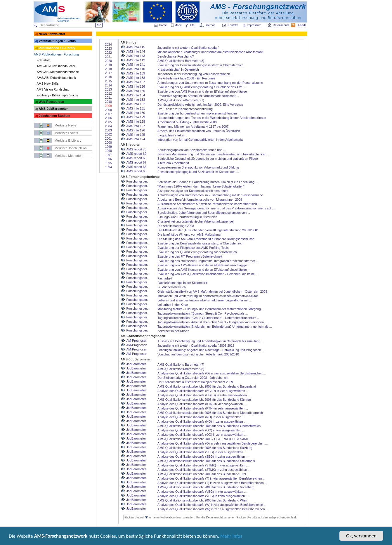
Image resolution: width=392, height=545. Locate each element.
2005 (108, 122)
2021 (108, 57)
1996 (108, 159)
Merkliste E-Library (68, 140)
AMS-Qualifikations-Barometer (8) (181, 61)
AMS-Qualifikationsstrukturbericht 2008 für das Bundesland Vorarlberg (206, 487)
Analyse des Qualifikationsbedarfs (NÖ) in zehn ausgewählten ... (202, 421)
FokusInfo (44, 60)
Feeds (303, 25)
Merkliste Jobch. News (71, 148)
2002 (108, 134)
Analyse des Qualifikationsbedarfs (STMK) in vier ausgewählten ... (203, 465)
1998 (108, 151)
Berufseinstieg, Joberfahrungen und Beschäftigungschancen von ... (204, 213)
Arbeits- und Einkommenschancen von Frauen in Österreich (199, 131)
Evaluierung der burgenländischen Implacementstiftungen (197, 113)
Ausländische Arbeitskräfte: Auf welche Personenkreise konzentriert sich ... (209, 204)
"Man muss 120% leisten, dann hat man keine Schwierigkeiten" (201, 186)
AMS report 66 (137, 167)
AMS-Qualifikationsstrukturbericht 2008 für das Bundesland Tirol (202, 474)
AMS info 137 (136, 82)
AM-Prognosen (137, 341)
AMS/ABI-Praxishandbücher (56, 66)
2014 (108, 85)
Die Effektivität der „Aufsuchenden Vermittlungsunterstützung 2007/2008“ (208, 230)
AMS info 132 (136, 104)
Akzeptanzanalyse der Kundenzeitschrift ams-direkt (193, 191)
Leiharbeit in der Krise (173, 305)
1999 (108, 147)
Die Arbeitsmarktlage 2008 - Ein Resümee (186, 78)
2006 (108, 118)
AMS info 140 (136, 69)
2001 (108, 138)
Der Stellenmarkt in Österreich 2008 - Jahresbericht (193, 378)
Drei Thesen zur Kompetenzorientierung (185, 109)
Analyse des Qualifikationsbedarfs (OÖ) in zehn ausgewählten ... (202, 435)
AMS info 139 (136, 73)
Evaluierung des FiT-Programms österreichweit (190, 256)
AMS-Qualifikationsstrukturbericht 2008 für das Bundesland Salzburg (205, 448)
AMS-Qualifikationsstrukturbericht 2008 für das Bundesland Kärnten (204, 400)
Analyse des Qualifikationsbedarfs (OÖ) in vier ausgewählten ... (201, 430)
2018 (108, 69)
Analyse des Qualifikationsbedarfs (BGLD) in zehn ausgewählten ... (204, 395)
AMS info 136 (136, 86)
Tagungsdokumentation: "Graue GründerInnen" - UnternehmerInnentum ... (209, 318)
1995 (108, 163)
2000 (108, 143)
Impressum (254, 25)
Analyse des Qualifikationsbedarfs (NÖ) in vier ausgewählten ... (201, 417)
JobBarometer (136, 364)
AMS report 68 (137, 158)
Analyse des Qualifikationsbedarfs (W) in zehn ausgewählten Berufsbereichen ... (213, 509)
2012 (108, 93)
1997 (108, 155)
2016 (108, 77)
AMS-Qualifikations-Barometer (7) (181, 100)
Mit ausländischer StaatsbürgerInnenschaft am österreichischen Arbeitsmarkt (210, 52)
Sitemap (210, 25)
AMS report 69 (137, 154)
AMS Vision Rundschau (53, 89)
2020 (108, 61)
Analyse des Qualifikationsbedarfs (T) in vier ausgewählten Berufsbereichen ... (211, 478)
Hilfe (192, 25)
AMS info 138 (136, 78)
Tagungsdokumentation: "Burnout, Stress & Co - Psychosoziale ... (203, 313)
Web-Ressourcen (51, 102)
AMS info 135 (136, 91)
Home (163, 25)
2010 (108, 102)
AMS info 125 (136, 135)
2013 (108, 89)
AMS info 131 (136, 108)
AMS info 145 (136, 47)
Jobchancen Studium (54, 116)
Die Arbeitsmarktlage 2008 (176, 226)
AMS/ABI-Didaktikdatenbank (56, 78)
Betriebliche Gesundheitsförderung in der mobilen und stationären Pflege (208, 159)
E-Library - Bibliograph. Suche (58, 95)
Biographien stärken (171, 135)
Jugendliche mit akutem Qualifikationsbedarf (188, 48)
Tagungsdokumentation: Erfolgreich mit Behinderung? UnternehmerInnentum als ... (215, 327)
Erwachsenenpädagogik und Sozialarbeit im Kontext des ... (198, 172)
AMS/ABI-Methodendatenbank (58, 72)
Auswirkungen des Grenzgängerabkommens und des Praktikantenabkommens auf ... (216, 208)
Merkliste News (66, 125)
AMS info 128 (136, 122)
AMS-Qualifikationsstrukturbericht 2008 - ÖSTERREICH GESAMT (203, 439)
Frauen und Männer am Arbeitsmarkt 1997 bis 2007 (193, 126)
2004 (108, 126)
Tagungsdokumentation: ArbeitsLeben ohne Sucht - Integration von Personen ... (212, 322)
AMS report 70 (137, 149)
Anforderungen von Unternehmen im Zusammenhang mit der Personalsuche (210, 83)
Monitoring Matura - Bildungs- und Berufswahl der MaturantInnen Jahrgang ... (211, 309)
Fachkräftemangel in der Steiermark (182, 283)
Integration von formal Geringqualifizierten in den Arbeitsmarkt (200, 140)
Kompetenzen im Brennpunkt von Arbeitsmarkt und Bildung (198, 167)
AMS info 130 (136, 113)
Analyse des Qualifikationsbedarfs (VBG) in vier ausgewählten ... (202, 492)
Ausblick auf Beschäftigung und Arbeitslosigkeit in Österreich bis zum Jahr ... (210, 341)
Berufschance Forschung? (176, 56)
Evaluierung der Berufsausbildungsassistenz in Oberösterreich (200, 65)
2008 (108, 110)
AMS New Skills (48, 84)
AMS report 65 (137, 171)
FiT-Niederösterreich (172, 287)
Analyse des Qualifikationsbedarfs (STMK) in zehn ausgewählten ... (204, 470)
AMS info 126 (136, 130)
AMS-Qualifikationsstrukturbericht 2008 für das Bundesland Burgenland (207, 386)
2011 (108, 98)
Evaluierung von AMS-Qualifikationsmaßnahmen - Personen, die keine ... (208, 274)
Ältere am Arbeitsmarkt (173, 163)
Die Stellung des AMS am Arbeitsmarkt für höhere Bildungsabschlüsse (206, 239)
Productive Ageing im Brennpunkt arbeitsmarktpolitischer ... (198, 96)
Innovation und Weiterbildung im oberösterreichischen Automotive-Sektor (208, 296)
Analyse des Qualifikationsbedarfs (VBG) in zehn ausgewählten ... (203, 496)
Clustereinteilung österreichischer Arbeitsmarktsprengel (196, 221)
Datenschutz (281, 25)
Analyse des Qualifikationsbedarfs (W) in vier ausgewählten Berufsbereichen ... (212, 505)
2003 (108, 130)
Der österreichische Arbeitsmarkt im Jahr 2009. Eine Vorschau (200, 105)
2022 (108, 53)
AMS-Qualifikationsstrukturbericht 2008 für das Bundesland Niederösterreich (210, 413)
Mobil (178, 25)
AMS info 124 (136, 139)
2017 (108, 73)
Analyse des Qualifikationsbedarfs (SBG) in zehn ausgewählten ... (203, 457)
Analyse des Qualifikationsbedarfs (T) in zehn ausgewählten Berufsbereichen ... (212, 483)
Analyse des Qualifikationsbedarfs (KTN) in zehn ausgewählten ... (203, 408)
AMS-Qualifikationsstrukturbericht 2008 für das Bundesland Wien (202, 500)
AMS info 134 (136, 95)
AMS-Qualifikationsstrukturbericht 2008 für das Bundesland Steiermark (206, 461)
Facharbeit (165, 278)
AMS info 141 (136, 65)
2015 (108, 81)
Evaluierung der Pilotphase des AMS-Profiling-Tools (193, 248)
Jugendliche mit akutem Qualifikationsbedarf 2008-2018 (196, 346)
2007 (108, 114)
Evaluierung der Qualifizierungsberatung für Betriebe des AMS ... (202, 87)
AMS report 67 (137, 162)
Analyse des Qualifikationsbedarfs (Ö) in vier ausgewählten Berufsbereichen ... (212, 373)
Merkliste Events (66, 133)
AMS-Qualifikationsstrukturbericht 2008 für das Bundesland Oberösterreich (209, 426)
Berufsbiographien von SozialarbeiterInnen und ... (192, 150)
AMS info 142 (136, 60)
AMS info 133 (136, 100)
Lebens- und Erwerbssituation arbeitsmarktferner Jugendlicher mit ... (205, 300)
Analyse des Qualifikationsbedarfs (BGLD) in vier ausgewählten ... (203, 391)
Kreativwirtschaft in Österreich (178, 70)
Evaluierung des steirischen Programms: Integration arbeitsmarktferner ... (208, 261)
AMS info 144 (136, 51)
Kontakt (233, 25)
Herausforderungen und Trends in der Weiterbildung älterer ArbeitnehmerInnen (212, 118)
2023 (108, 48)
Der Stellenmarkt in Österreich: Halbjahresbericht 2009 (195, 382)
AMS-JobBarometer (53, 109)
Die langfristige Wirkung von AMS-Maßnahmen (190, 235)
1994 (108, 167)
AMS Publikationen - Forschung (57, 54)
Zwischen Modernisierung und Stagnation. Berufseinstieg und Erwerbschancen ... (214, 154)
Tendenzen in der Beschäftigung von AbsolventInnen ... (195, 74)
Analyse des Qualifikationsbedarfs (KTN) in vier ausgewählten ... (202, 404)
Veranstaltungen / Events (57, 41)
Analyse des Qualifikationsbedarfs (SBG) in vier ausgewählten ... (202, 452)
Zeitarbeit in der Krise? (173, 331)
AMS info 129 (136, 117)
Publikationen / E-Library (57, 48)
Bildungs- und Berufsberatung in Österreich (187, 217)
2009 (108, 106)
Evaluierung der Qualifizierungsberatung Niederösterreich (197, 252)
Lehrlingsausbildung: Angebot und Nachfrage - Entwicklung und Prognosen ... (211, 350)
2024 (108, 44)
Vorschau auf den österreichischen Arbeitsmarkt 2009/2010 (198, 354)
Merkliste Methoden (69, 156)
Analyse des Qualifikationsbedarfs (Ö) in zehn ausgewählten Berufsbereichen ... (213, 443)
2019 (108, 65)
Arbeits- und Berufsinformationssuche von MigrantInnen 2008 (200, 199)
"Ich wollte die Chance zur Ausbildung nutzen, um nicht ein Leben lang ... (208, 182)
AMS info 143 (136, 56)
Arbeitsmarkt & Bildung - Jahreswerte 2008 (187, 122)
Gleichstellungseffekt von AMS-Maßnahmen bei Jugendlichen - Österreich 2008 (212, 291)
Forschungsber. (137, 181)
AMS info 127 (136, 126)
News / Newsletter (52, 34)
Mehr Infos (231, 537)
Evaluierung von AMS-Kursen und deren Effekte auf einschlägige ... (204, 91)
